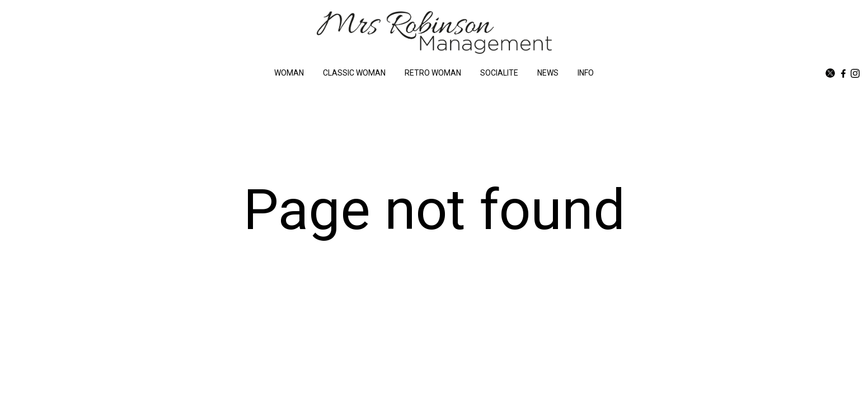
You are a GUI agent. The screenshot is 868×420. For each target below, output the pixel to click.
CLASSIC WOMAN (354, 73)
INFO (586, 73)
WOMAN (289, 73)
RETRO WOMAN (433, 73)
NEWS (548, 73)
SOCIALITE (499, 73)
